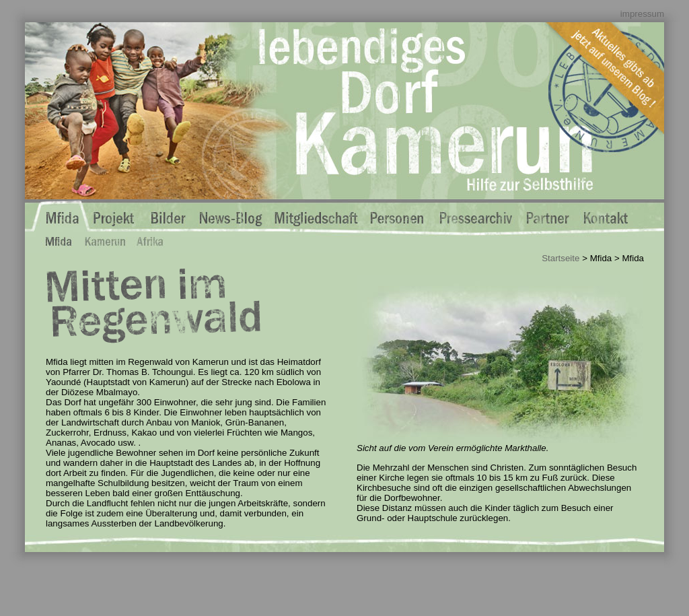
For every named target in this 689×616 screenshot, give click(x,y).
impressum (642, 14)
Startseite (560, 258)
